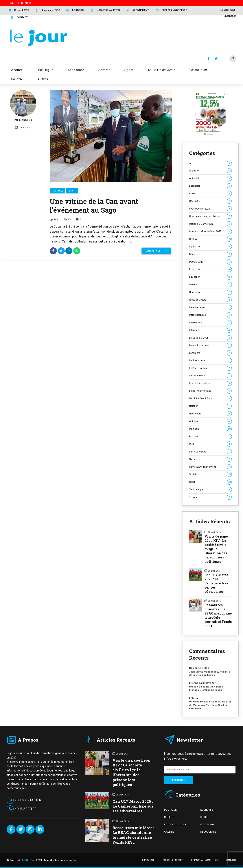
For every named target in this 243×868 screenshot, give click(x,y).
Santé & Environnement (210, 467)
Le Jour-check (210, 360)
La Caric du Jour (210, 338)
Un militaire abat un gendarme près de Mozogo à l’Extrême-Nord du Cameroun (210, 705)
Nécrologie (210, 414)
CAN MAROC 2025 (210, 209)
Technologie (210, 490)
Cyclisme (210, 247)
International (210, 323)
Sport (72, 191)
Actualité (210, 178)
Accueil (17, 70)
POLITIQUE (170, 810)
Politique (210, 429)
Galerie (210, 285)
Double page (210, 262)
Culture (210, 239)
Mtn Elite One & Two (210, 398)
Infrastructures (210, 315)
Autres (43, 79)
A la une (210, 171)
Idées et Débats (210, 300)
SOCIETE (169, 817)
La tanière (210, 353)
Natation (210, 406)
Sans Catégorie (210, 452)
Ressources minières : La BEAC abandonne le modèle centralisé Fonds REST (218, 615)
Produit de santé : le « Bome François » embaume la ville (206, 688)
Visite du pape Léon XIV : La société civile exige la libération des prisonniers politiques (216, 549)
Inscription (230, 16)
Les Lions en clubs (210, 383)
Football (58, 191)
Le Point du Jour (210, 368)
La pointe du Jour (210, 345)
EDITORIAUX (207, 824)
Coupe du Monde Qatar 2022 (210, 231)
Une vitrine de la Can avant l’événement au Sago (94, 206)
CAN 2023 (210, 201)
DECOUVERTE (208, 832)
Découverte (210, 254)
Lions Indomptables (210, 391)
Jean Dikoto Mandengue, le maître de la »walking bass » (210, 673)
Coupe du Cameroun (210, 224)
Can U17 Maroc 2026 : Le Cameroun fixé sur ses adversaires (216, 583)
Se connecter (228, 10)
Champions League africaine (210, 216)
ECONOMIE (207, 810)
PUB (210, 444)
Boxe (210, 194)
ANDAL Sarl (29, 860)
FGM (192, 698)
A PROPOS (148, 860)
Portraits (210, 437)
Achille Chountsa (23, 106)
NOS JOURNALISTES (172, 860)
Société (210, 474)
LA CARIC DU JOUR (175, 824)
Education (210, 277)
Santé (210, 459)
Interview (210, 330)
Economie (210, 269)
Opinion (210, 421)
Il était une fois (210, 307)
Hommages (210, 292)
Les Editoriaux (210, 376)
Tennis (210, 497)
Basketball (210, 186)
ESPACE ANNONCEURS (204, 860)
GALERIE (169, 832)
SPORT (204, 817)
